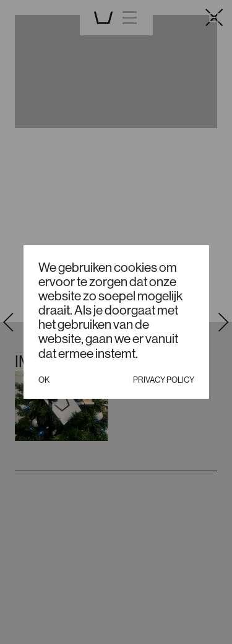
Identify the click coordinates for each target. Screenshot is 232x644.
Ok (44, 380)
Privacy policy (164, 380)
